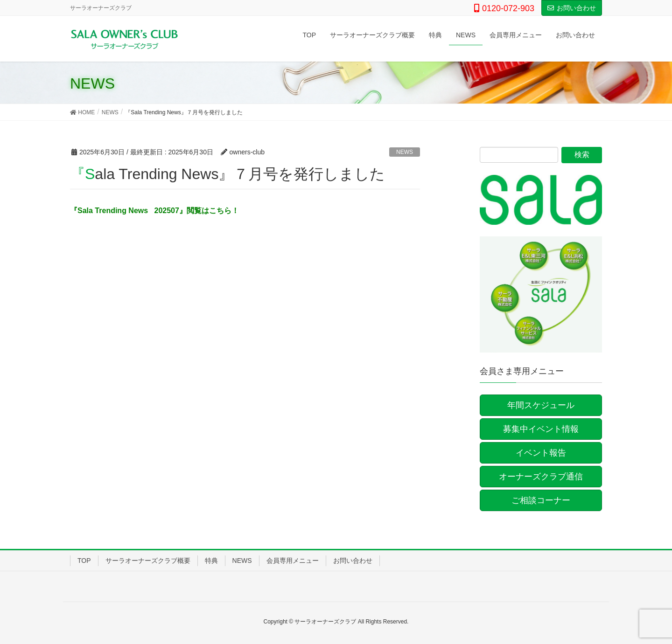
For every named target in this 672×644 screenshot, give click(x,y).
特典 (211, 561)
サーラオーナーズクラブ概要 (148, 561)
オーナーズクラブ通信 (541, 477)
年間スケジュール (541, 405)
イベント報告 (541, 453)
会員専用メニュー (293, 561)
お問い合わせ (572, 8)
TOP (84, 561)
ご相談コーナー (541, 500)
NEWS (405, 152)
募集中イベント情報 (541, 429)
